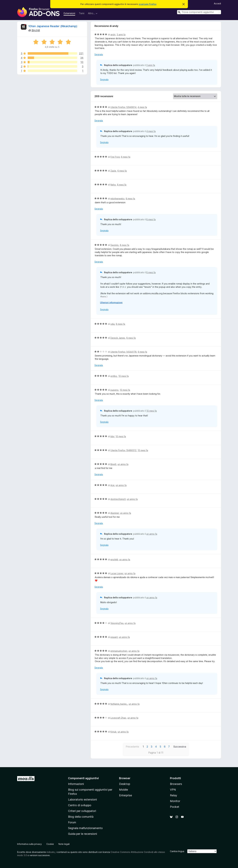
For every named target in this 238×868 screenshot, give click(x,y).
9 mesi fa (142, 352)
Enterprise (125, 795)
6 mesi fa (126, 157)
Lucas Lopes (117, 573)
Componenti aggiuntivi (83, 778)
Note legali (64, 844)
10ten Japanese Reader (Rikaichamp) (53, 26)
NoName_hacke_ (119, 704)
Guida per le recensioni (83, 834)
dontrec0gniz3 (118, 499)
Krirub (113, 732)
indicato (51, 852)
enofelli (114, 559)
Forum (72, 822)
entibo (114, 376)
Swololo (115, 245)
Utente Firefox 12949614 (123, 107)
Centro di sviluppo (80, 805)
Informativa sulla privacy (29, 844)
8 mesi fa (122, 185)
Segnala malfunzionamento (85, 828)
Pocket (175, 807)
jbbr (112, 436)
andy (113, 35)
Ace (112, 485)
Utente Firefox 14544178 (123, 352)
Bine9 (113, 464)
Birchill (36, 30)
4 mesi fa (142, 107)
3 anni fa (121, 35)
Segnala (99, 54)
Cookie (50, 844)
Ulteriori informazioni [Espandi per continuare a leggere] (111, 302)
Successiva (180, 747)
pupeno (114, 390)
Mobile (123, 790)
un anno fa (123, 464)
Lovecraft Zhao (118, 718)
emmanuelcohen (119, 651)
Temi (82, 13)
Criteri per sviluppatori (82, 811)
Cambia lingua (177, 851)
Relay (174, 795)
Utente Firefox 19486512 (123, 450)
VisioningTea (117, 623)
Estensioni (69, 13)
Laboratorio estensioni (82, 800)
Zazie (113, 171)
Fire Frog (115, 157)
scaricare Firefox (148, 4)
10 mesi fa (123, 376)
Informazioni (76, 784)
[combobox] (199, 12)
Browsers (176, 784)
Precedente (132, 747)
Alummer (115, 513)
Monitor (175, 801)
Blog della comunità (81, 817)
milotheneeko (117, 199)
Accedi (217, 3)
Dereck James (118, 338)
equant (114, 637)
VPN (173, 790)
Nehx (113, 185)
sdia (113, 324)
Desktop (125, 784)
